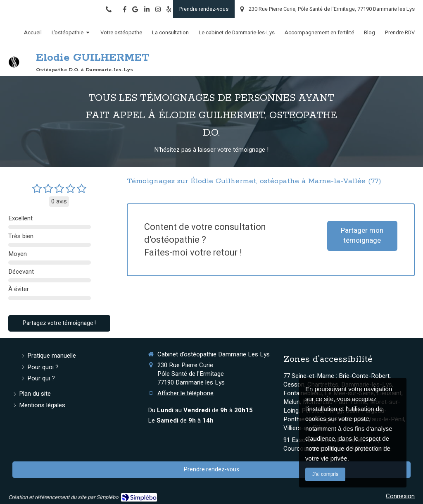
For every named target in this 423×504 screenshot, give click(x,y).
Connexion (400, 496)
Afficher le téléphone (185, 393)
